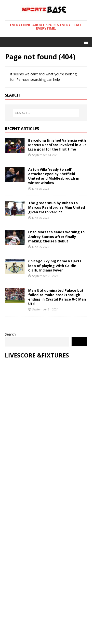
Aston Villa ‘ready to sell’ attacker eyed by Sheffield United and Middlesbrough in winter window (54, 176)
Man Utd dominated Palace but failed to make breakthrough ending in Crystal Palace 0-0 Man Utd (57, 297)
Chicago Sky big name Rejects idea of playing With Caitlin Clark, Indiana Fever (55, 265)
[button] (85, 42)
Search (10, 334)
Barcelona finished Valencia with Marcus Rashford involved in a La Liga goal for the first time (57, 145)
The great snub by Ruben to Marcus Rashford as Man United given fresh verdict (57, 207)
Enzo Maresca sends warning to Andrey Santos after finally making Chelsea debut (56, 236)
